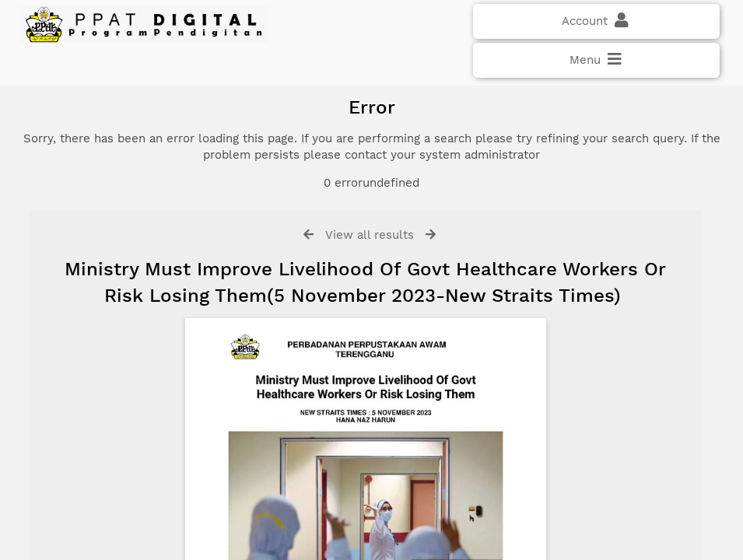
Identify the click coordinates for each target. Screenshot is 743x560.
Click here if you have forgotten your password (145, 305)
